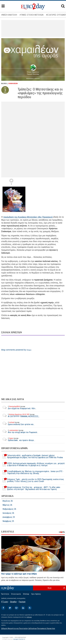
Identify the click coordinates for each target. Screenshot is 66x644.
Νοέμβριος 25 (8, 521)
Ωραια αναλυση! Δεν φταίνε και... (18, 423)
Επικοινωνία (16, 594)
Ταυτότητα (5, 594)
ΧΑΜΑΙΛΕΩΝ (13, 84)
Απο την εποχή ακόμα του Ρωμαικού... (20, 431)
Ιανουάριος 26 (8, 513)
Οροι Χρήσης (36, 594)
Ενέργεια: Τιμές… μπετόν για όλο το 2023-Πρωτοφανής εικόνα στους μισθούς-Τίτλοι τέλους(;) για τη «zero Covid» (33, 480)
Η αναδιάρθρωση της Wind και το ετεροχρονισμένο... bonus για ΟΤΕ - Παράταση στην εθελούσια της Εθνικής (32, 472)
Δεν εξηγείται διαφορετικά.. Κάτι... (19, 407)
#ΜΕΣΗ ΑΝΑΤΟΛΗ (9, 15)
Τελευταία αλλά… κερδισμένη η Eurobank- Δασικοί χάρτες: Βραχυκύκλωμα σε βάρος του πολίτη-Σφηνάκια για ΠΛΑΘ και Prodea (32, 456)
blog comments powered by (16, 350)
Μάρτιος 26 (7, 505)
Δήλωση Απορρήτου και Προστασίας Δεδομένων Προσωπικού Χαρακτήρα (28, 628)
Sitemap (26, 594)
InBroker (29, 617)
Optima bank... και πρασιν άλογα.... (18, 439)
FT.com (5, 602)
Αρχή (49, 588)
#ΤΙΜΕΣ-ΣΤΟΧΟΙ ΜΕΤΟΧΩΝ (31, 15)
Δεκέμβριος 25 (9, 517)
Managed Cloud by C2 (19, 639)
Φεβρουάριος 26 (9, 509)
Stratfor (13, 602)
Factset (22, 602)
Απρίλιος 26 (8, 501)
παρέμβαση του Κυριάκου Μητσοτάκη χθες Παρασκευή (28, 217)
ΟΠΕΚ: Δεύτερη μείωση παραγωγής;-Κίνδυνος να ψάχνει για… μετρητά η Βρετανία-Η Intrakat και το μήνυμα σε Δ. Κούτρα (33, 464)
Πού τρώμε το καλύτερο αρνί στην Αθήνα (19, 574)
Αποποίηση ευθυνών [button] (33, 78)
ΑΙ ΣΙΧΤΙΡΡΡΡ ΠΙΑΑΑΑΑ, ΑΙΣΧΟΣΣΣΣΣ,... (21, 415)
